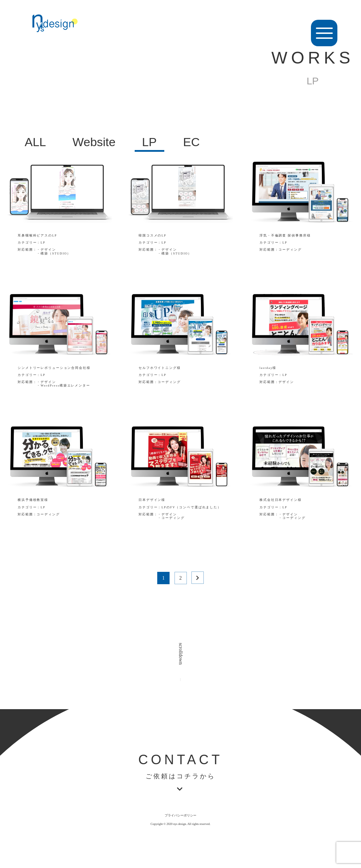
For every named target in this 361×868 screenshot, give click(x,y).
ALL (35, 142)
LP (149, 142)
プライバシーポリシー (180, 816)
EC (191, 142)
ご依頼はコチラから (180, 776)
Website (94, 142)
